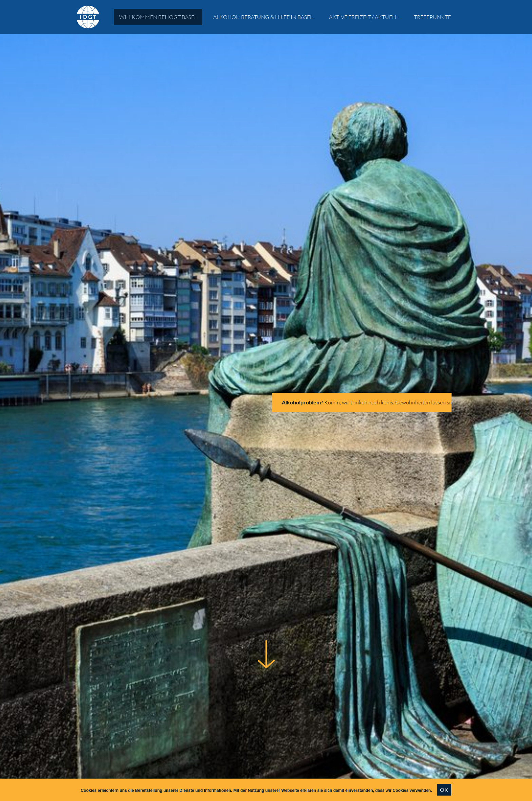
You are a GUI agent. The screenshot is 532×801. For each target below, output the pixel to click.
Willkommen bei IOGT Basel (158, 17)
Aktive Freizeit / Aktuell (363, 17)
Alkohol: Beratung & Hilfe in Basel (263, 17)
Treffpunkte (432, 17)
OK (444, 790)
